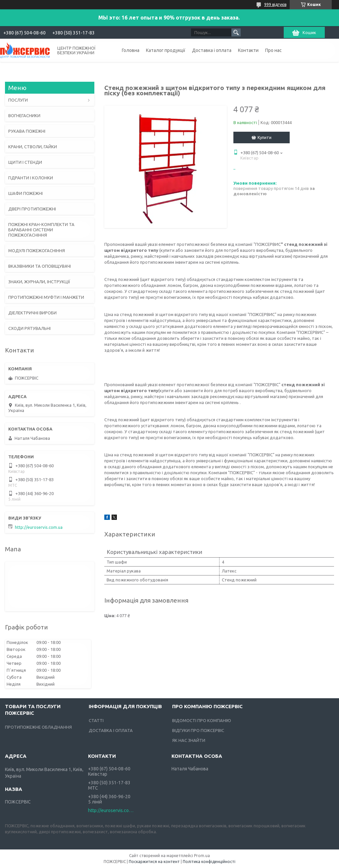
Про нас (273, 50)
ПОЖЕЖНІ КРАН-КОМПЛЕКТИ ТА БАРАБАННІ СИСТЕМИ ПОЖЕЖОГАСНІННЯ (41, 230)
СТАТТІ (96, 720)
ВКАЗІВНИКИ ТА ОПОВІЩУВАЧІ (40, 266)
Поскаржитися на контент (154, 862)
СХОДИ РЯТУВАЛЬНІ (29, 328)
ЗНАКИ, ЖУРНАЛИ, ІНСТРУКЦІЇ (39, 282)
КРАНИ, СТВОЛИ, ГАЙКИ (33, 147)
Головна (131, 50)
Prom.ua (202, 856)
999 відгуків (275, 4)
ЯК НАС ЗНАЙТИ (189, 740)
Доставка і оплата (212, 50)
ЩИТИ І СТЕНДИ (25, 162)
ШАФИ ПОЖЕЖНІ (25, 193)
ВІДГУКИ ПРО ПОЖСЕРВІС (198, 730)
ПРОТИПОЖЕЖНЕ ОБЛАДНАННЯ (38, 727)
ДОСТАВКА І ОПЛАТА (111, 730)
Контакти (248, 50)
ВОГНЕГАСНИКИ (24, 115)
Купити (265, 137)
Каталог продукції (166, 50)
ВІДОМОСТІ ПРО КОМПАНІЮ (202, 720)
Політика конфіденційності (209, 862)
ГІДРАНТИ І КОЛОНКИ (31, 178)
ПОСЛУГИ (18, 100)
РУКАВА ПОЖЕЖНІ (27, 131)
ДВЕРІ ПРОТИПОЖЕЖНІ (32, 209)
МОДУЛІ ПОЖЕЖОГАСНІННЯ (37, 251)
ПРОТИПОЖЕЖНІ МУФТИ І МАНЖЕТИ (46, 297)
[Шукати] (236, 32)
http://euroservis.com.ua (39, 527)
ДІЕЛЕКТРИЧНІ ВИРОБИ (32, 313)
